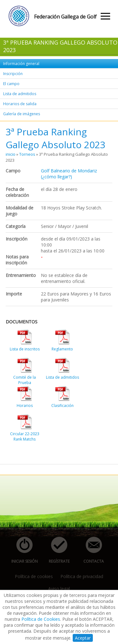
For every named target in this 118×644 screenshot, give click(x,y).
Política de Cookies (41, 619)
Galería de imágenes (22, 114)
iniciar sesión (22, 550)
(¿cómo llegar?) (56, 177)
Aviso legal (59, 589)
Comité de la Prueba (25, 380)
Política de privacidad (82, 576)
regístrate (56, 550)
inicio (11, 154)
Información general (21, 64)
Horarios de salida (20, 104)
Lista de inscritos (25, 349)
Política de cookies (34, 576)
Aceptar (83, 638)
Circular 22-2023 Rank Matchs (25, 436)
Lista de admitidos (20, 94)
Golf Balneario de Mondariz (69, 171)
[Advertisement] (62, 450)
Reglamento (62, 349)
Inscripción (13, 74)
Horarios (25, 406)
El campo (11, 84)
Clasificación (62, 406)
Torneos (27, 154)
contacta (90, 550)
